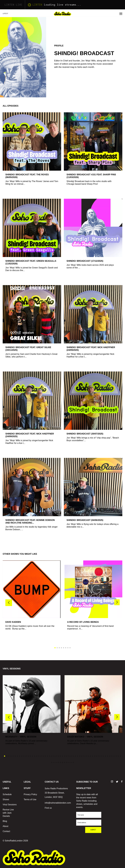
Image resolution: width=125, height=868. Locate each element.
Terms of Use (30, 799)
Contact (6, 831)
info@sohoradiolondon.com (58, 803)
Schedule (7, 794)
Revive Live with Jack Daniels (8, 813)
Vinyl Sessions (10, 805)
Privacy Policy (30, 794)
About (5, 826)
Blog (5, 821)
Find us (48, 808)
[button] (117, 602)
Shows (6, 799)
